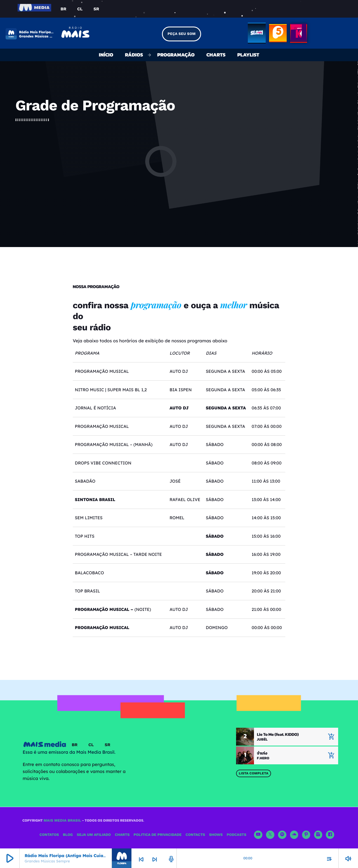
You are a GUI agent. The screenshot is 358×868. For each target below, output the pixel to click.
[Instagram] (318, 835)
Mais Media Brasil (63, 821)
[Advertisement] (179, 163)
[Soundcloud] (294, 835)
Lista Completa (254, 773)
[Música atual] (331, 755)
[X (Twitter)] (270, 835)
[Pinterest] (306, 835)
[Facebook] (330, 835)
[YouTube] (258, 835)
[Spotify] (282, 835)
